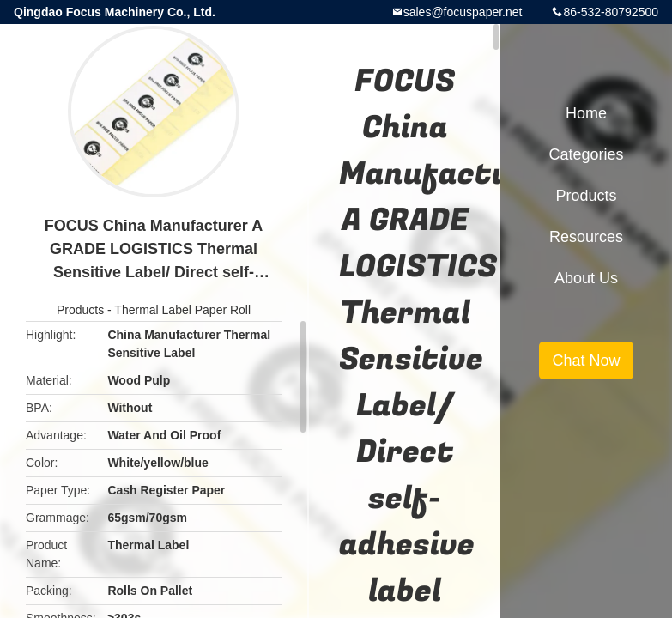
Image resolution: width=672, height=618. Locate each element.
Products (80, 310)
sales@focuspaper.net (463, 12)
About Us (586, 278)
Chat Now (586, 360)
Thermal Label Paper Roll (182, 310)
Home (586, 113)
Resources (586, 237)
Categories (586, 154)
